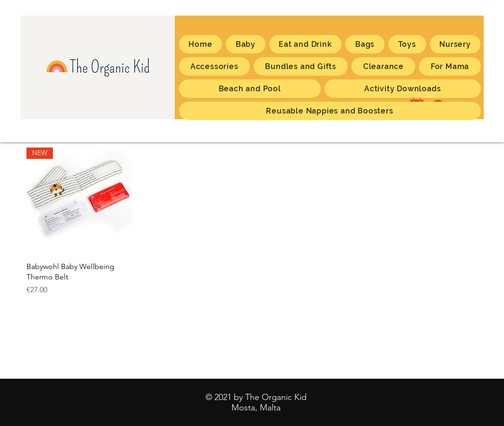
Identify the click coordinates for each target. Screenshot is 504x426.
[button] (450, 66)
